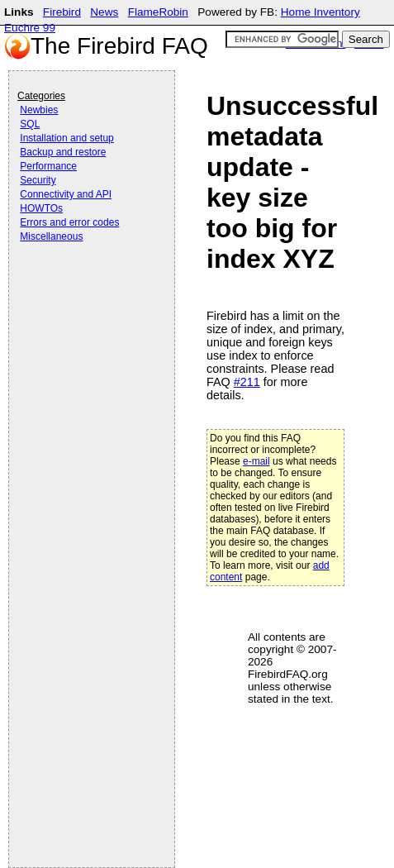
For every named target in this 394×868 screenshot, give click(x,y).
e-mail (256, 461)
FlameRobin (158, 12)
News (104, 12)
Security (38, 180)
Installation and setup (66, 138)
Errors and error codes (69, 222)
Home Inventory (320, 12)
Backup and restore (63, 152)
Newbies (39, 110)
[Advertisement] (83, 291)
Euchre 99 (30, 28)
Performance (48, 166)
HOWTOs (41, 208)
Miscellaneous (51, 236)
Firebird (62, 12)
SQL (30, 124)
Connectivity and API (66, 194)
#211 (247, 382)
